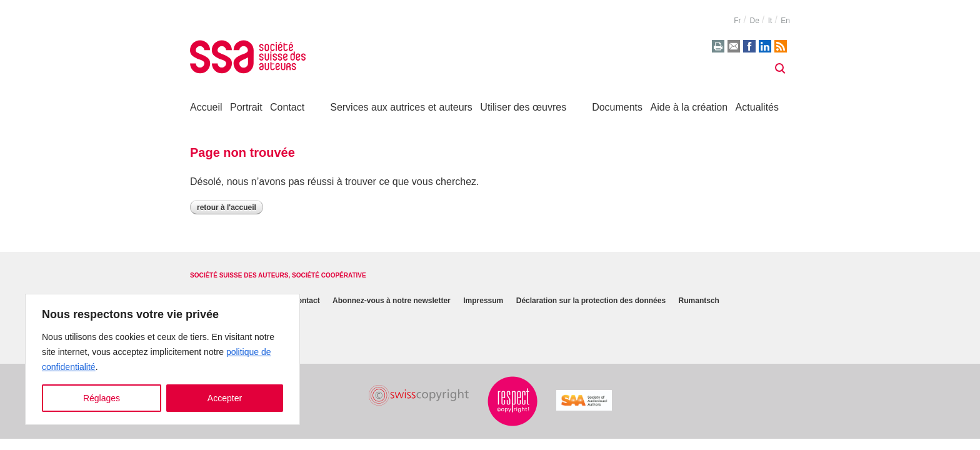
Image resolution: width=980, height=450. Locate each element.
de (754, 21)
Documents (617, 107)
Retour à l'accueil (227, 207)
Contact (287, 107)
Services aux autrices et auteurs (401, 107)
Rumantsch (699, 301)
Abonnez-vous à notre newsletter (392, 301)
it (770, 21)
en (785, 21)
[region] (162, 359)
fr (737, 21)
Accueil (206, 107)
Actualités (757, 107)
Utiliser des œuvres (523, 107)
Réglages (102, 398)
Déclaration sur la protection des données (591, 301)
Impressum (483, 301)
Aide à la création (689, 107)
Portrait (246, 107)
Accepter (225, 398)
